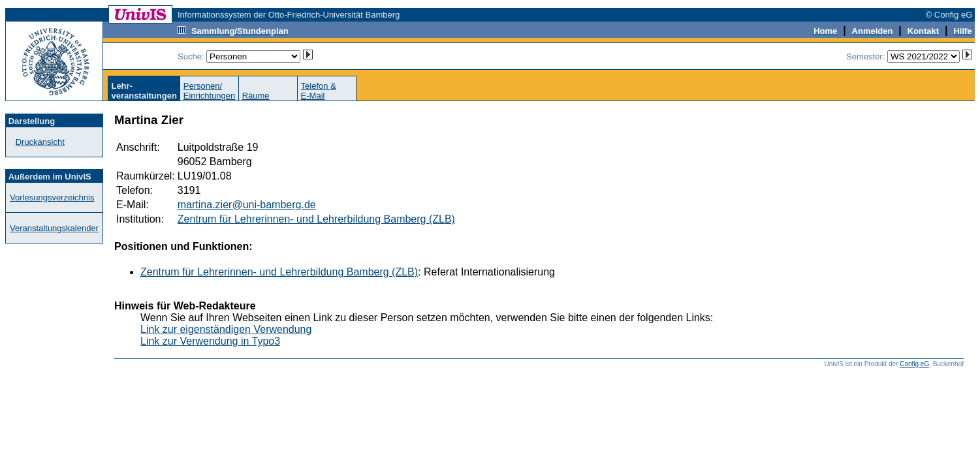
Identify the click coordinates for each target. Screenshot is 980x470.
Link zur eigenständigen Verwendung (226, 329)
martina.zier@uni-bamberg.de (247, 205)
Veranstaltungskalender (54, 228)
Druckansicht (40, 142)
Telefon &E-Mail (319, 91)
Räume (256, 96)
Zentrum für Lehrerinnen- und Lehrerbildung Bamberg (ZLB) (316, 219)
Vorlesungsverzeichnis (52, 197)
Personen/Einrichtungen (210, 91)
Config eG (914, 364)
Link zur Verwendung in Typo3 (210, 341)
